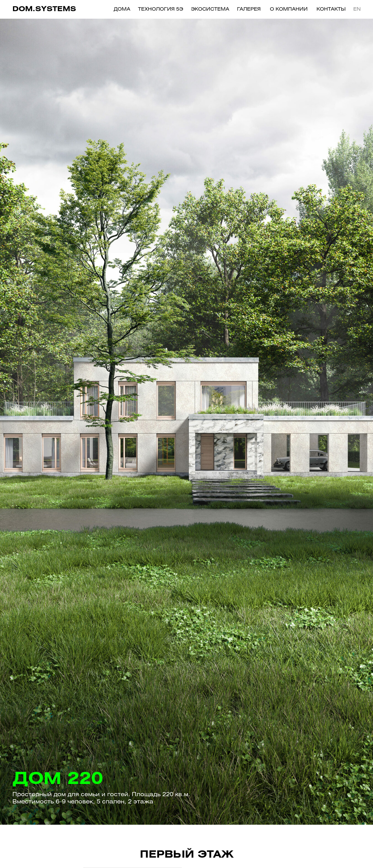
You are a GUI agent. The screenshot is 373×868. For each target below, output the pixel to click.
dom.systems (44, 9)
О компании (289, 9)
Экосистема (210, 9)
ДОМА (122, 9)
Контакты (331, 9)
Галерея (249, 9)
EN (357, 9)
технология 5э (161, 9)
